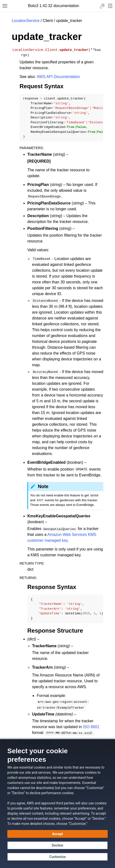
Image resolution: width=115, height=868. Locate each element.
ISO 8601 (91, 727)
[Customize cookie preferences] (57, 857)
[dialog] (57, 804)
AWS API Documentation (58, 77)
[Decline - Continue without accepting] (57, 845)
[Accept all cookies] (57, 834)
